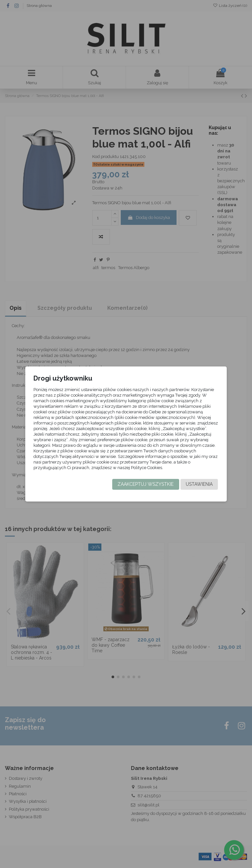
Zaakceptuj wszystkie (146, 484)
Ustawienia (199, 484)
